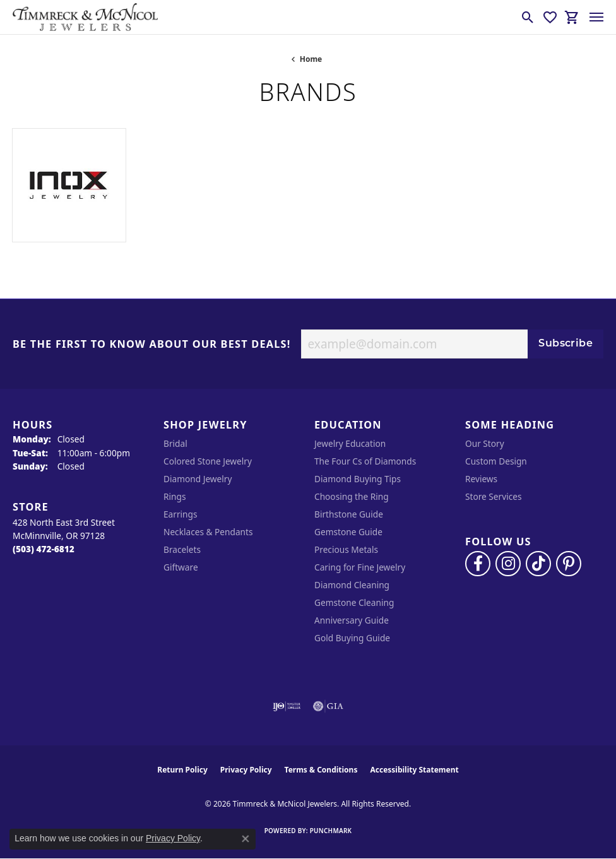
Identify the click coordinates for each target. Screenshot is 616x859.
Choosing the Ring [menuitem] (352, 496)
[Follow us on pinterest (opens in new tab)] (569, 564)
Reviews (481, 479)
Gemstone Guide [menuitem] (348, 532)
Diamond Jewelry (198, 479)
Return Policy (182, 770)
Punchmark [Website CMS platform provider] (331, 831)
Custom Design (496, 461)
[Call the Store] (44, 549)
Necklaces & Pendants (208, 532)
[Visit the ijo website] (287, 706)
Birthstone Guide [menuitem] (349, 514)
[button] (528, 17)
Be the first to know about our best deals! (152, 345)
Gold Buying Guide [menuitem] (352, 638)
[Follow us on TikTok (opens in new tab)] (538, 564)
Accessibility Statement (414, 770)
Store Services (494, 496)
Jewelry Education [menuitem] (350, 443)
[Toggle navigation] (596, 17)
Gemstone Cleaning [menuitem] (354, 602)
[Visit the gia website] (328, 706)
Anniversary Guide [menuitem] (352, 620)
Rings (175, 496)
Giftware (181, 567)
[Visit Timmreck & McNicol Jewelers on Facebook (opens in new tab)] (478, 564)
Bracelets (182, 549)
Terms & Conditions (321, 770)
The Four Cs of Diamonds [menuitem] (365, 461)
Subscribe (566, 344)
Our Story (485, 443)
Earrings (181, 514)
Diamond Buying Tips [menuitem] (358, 479)
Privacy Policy (246, 770)
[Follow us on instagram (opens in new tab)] (508, 564)
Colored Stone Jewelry (208, 461)
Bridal (175, 443)
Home (311, 59)
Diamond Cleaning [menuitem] (352, 585)
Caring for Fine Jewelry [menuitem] (360, 567)
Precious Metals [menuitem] (346, 549)
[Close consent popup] (246, 839)
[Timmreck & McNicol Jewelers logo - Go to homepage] (85, 17)
